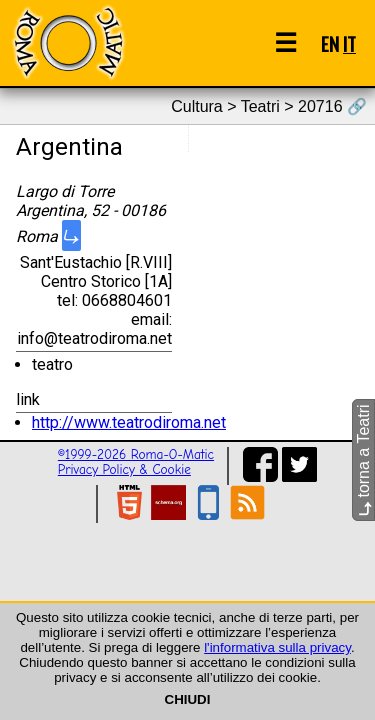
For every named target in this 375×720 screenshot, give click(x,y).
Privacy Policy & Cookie (124, 469)
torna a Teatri (363, 460)
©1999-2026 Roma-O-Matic (136, 454)
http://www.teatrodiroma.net (129, 422)
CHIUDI (188, 699)
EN (330, 43)
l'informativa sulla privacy (277, 647)
